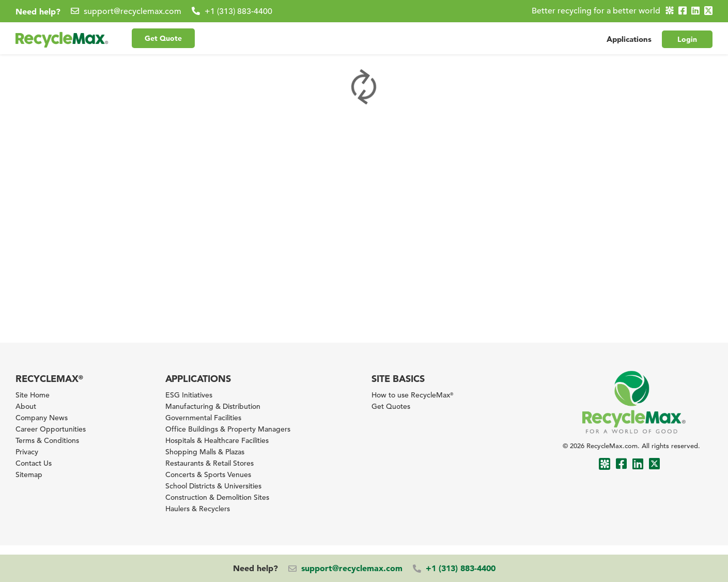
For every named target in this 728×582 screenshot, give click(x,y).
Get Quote (163, 37)
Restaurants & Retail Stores (210, 463)
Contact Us (34, 463)
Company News (42, 418)
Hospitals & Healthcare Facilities (217, 440)
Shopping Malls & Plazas (205, 452)
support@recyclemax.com (133, 11)
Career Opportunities (51, 429)
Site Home (33, 395)
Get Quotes (391, 406)
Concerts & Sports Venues (208, 474)
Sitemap (29, 474)
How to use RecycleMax (412, 395)
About (26, 406)
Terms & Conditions (47, 440)
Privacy (27, 452)
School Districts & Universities (213, 486)
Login (687, 38)
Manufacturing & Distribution (213, 406)
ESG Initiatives (189, 395)
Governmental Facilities (203, 418)
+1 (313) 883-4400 (238, 11)
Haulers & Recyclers (198, 509)
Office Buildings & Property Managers (228, 429)
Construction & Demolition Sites (217, 497)
